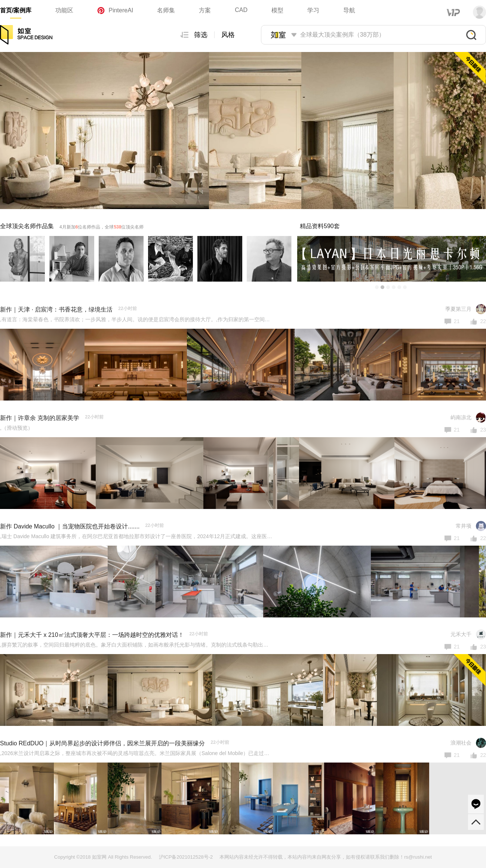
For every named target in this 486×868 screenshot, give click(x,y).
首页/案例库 (16, 10)
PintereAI (115, 10)
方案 (205, 10)
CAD (241, 10)
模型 (277, 10)
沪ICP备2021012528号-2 (186, 857)
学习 (313, 10)
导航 (349, 10)
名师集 (166, 10)
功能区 (64, 10)
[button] (377, 287)
